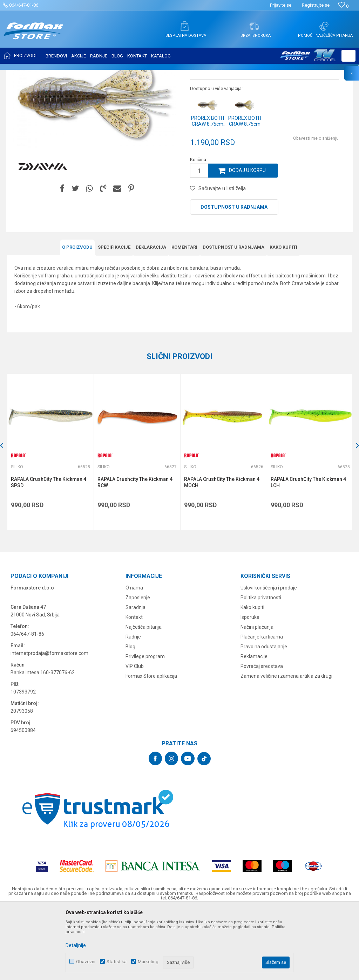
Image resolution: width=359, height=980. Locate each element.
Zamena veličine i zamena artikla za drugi (286, 745)
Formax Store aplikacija (151, 745)
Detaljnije (76, 945)
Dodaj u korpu (248, 240)
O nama (134, 656)
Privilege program (145, 725)
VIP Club (135, 735)
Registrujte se (316, 5)
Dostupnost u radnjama (234, 277)
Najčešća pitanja (144, 696)
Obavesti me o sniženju (316, 208)
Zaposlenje (138, 666)
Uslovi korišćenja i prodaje (269, 656)
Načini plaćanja (257, 696)
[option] (50, 521)
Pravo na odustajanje (264, 715)
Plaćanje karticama (262, 705)
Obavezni (86, 962)
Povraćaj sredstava (262, 735)
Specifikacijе (114, 316)
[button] (348, 56)
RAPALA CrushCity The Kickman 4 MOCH (221, 551)
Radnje (133, 705)
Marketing (148, 962)
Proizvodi (47, 74)
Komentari (184, 316)
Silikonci (94, 74)
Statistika (117, 962)
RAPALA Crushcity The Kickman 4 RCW (135, 551)
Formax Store (20, 74)
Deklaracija (151, 316)
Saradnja (136, 676)
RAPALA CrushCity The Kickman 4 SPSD (49, 551)
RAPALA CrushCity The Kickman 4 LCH (307, 551)
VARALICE (71, 74)
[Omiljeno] (343, 6)
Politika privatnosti (261, 666)
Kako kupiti (283, 316)
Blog (130, 715)
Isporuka (250, 686)
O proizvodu (77, 316)
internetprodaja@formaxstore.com (49, 722)
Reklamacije (254, 725)
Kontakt (134, 686)
